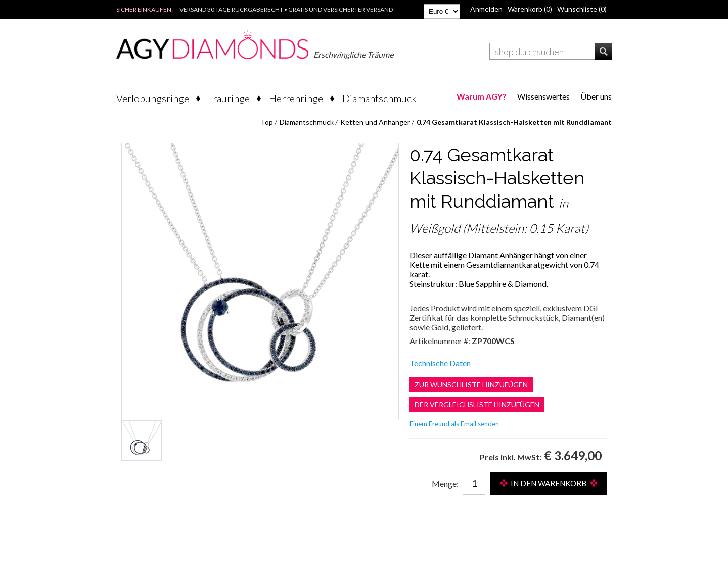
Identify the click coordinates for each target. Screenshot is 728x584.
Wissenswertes (543, 96)
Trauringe (229, 98)
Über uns (596, 96)
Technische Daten (440, 363)
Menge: (445, 484)
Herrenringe (296, 98)
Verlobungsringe (153, 98)
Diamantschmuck (379, 98)
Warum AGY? (482, 96)
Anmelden (486, 9)
